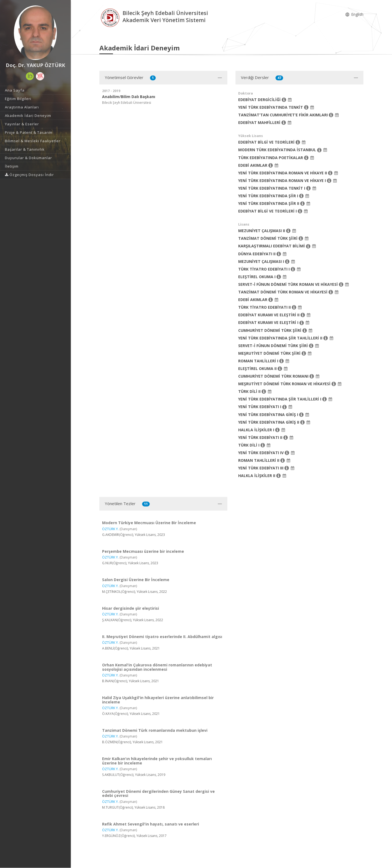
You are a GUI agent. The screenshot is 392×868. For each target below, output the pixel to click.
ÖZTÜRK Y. (110, 529)
